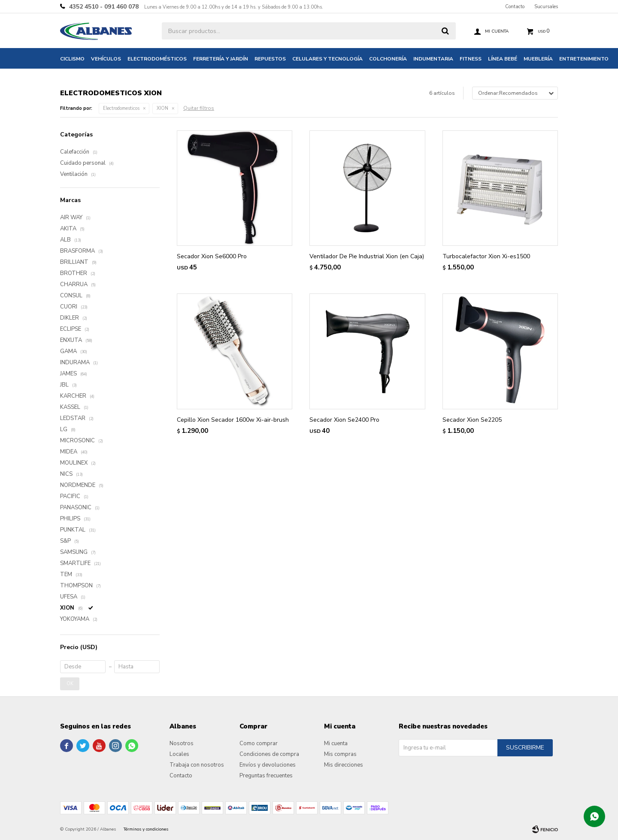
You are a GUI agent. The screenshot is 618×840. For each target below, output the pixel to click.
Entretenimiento (584, 59)
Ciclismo (72, 59)
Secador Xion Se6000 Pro (212, 256)
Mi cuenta (336, 743)
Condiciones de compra (269, 754)
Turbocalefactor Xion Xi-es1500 (486, 256)
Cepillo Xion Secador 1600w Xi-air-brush (233, 420)
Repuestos (270, 59)
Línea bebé (503, 59)
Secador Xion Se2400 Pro (344, 420)
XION (162, 108)
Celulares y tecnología (327, 59)
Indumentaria (433, 59)
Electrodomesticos (121, 108)
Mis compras (340, 754)
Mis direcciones (344, 765)
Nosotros (182, 743)
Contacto (515, 7)
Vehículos (106, 59)
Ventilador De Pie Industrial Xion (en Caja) (367, 256)
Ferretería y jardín (221, 59)
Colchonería (388, 59)
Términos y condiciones (146, 829)
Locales (179, 754)
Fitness (471, 59)
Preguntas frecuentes (266, 776)
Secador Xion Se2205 (472, 420)
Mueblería (538, 59)
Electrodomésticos (157, 59)
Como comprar (259, 743)
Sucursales (546, 7)
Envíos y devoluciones (268, 765)
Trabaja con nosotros (197, 765)
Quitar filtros (199, 108)
